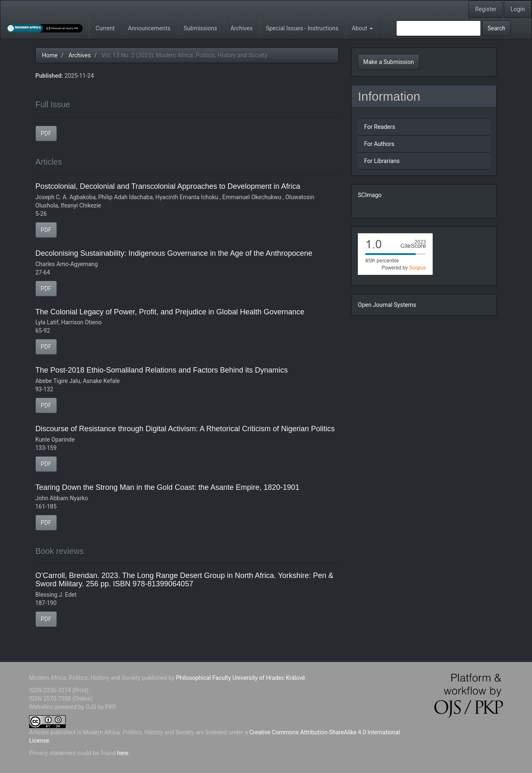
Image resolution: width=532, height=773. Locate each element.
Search (496, 28)
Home (50, 55)
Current (105, 28)
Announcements (149, 28)
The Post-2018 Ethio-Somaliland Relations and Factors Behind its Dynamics (161, 370)
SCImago (370, 195)
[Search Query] (438, 28)
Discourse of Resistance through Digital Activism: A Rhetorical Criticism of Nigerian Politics (185, 429)
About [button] (362, 28)
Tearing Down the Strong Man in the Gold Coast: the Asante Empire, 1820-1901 (167, 487)
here (123, 753)
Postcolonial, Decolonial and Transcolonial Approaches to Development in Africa (168, 186)
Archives (241, 28)
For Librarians (382, 161)
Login (518, 9)
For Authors (379, 144)
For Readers (380, 127)
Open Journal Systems (387, 305)
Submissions (200, 28)
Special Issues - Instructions (302, 28)
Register (486, 9)
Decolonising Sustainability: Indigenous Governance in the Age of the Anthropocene (174, 253)
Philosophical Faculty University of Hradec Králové (240, 678)
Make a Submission (389, 62)
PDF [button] (46, 133)
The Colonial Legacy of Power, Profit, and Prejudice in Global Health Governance (170, 312)
